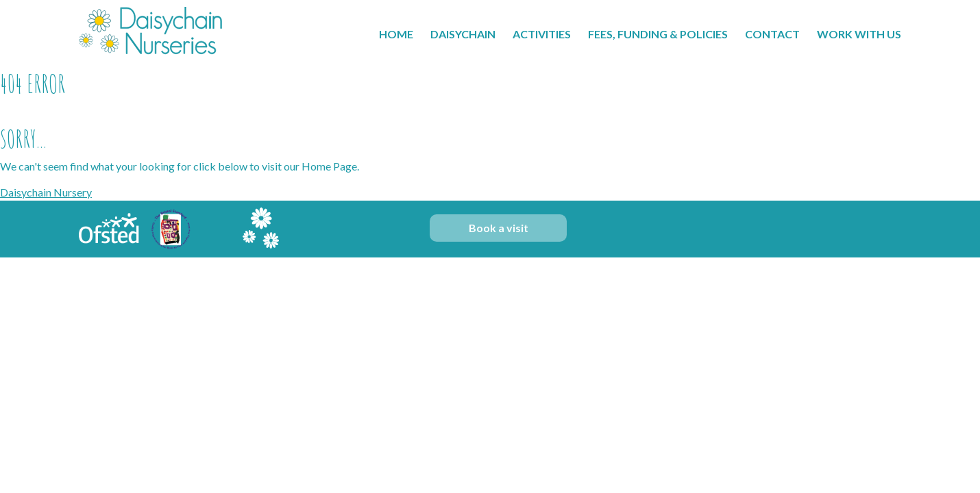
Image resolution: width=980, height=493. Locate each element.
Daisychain (463, 34)
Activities (542, 34)
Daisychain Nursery (46, 192)
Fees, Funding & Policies (658, 34)
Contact (772, 34)
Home (396, 34)
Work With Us (859, 34)
